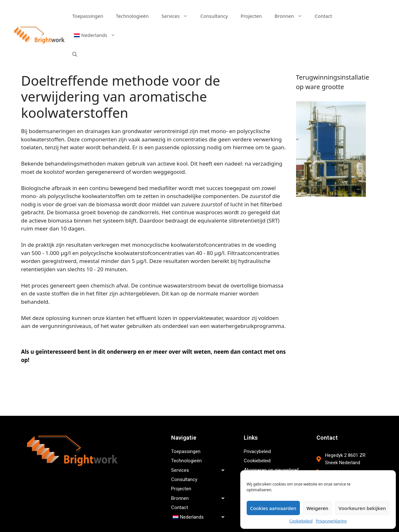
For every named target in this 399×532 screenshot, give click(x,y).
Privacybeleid (257, 451)
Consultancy (214, 16)
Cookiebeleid (301, 521)
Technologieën (132, 16)
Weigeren (317, 508)
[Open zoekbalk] (75, 54)
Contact (323, 16)
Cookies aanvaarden (273, 508)
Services (178, 16)
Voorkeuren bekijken (362, 508)
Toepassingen (88, 16)
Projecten (251, 16)
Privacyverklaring (331, 521)
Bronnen (292, 16)
